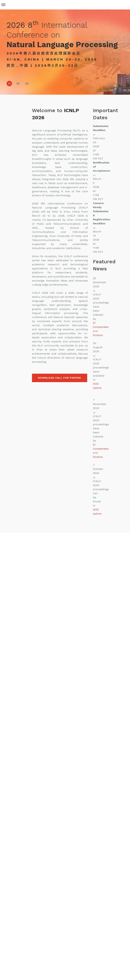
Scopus (98, 335)
